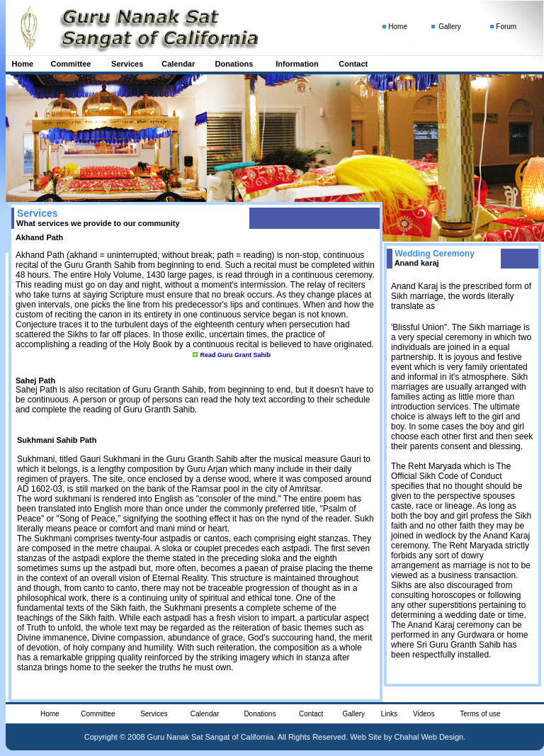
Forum (506, 27)
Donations (234, 64)
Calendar (178, 64)
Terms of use (480, 714)
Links (389, 714)
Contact (353, 64)
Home (23, 64)
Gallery (450, 27)
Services (127, 64)
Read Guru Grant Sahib (235, 355)
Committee (71, 64)
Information (297, 64)
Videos (424, 714)
